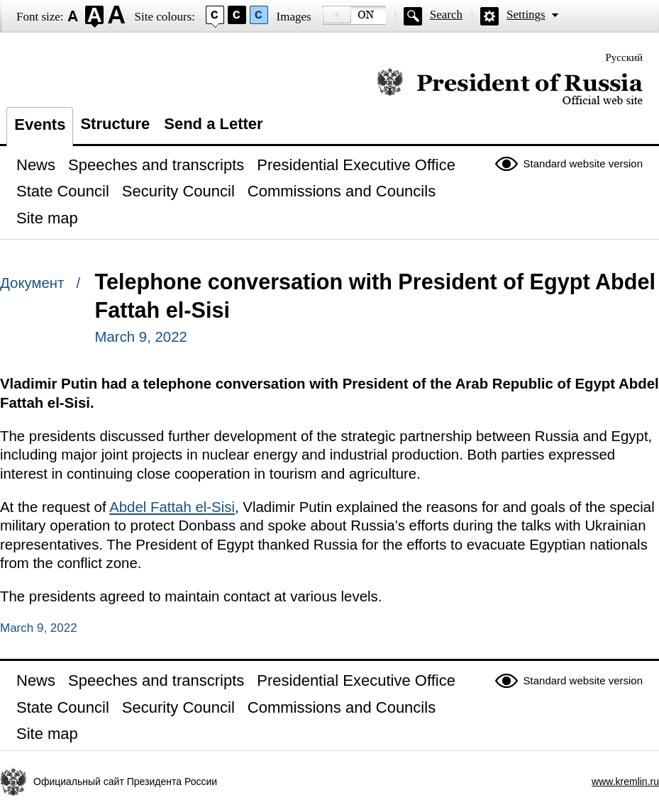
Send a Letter (213, 124)
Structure (115, 124)
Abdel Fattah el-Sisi (172, 507)
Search (446, 15)
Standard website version (583, 163)
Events (40, 124)
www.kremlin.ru (625, 782)
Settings (526, 15)
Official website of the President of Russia (510, 87)
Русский (625, 57)
